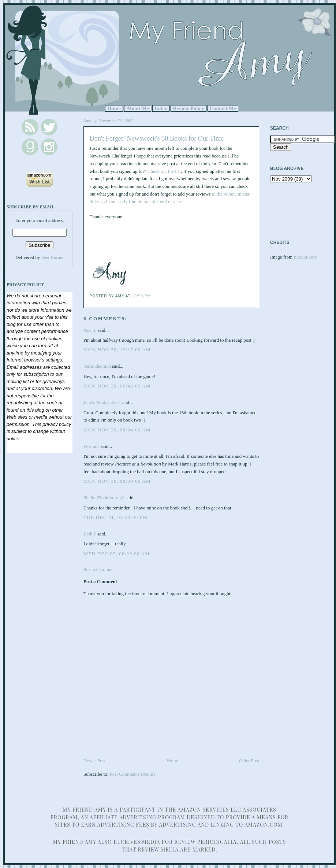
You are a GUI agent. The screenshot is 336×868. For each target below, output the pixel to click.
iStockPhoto (305, 257)
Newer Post (94, 761)
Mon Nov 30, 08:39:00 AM (117, 481)
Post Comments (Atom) (132, 774)
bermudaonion (97, 366)
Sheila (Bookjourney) (104, 498)
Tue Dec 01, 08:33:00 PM (115, 517)
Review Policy (188, 108)
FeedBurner (53, 257)
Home (114, 108)
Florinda (92, 446)
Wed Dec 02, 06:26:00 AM (117, 554)
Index (161, 108)
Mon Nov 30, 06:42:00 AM (117, 386)
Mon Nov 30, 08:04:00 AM (117, 430)
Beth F (90, 534)
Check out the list (164, 171)
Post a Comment (99, 569)
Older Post (249, 761)
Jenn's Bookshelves (102, 402)
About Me (138, 108)
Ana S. (90, 330)
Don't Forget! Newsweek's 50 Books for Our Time (157, 138)
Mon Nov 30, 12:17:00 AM (117, 350)
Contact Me (223, 108)
